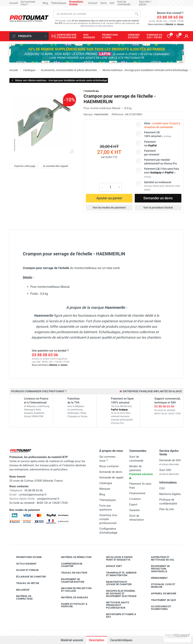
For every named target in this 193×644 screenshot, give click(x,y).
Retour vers (59, 80)
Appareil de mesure (161, 594)
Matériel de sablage (72, 598)
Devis (104, 3)
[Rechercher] (137, 14)
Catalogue (106, 483)
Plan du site (167, 509)
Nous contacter (109, 466)
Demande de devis (111, 472)
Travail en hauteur (71, 573)
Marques (105, 489)
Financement (137, 493)
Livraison (135, 499)
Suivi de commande (124, 3)
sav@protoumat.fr (48, 499)
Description (97, 640)
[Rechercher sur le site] (93, 14)
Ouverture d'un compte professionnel (108, 519)
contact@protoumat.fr (33, 495)
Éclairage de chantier (28, 577)
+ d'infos (166, 136)
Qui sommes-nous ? (28, 3)
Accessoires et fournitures (158, 608)
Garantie (135, 510)
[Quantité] (111, 187)
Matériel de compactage (22, 597)
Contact (93, 3)
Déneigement (157, 578)
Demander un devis (158, 198)
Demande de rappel (111, 478)
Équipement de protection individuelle (158, 569)
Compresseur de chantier (69, 565)
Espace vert (111, 566)
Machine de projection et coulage (73, 590)
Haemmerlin (101, 114)
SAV (112, 3)
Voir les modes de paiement (109, 208)
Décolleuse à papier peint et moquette (116, 558)
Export (133, 505)
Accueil (13, 3)
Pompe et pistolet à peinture (71, 605)
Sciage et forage (25, 570)
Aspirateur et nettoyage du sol (160, 558)
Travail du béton (25, 583)
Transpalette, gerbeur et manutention (118, 574)
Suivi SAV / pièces (145, 3)
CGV (162, 488)
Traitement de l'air (161, 600)
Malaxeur (20, 590)
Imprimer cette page (23, 166)
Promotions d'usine (26, 557)
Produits (29, 36)
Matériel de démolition (74, 557)
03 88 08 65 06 (170, 17)
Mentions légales (170, 494)
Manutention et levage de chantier (116, 583)
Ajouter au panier (109, 198)
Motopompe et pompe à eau (118, 616)
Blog (45, 3)
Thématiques (59, 3)
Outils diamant (24, 564)
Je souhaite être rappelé (53, 166)
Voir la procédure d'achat (158, 208)
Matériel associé (72, 640)
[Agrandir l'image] (72, 152)
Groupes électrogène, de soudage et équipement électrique (118, 593)
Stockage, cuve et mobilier (160, 586)
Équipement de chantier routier (70, 581)
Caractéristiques (121, 640)
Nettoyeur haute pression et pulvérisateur (115, 605)
